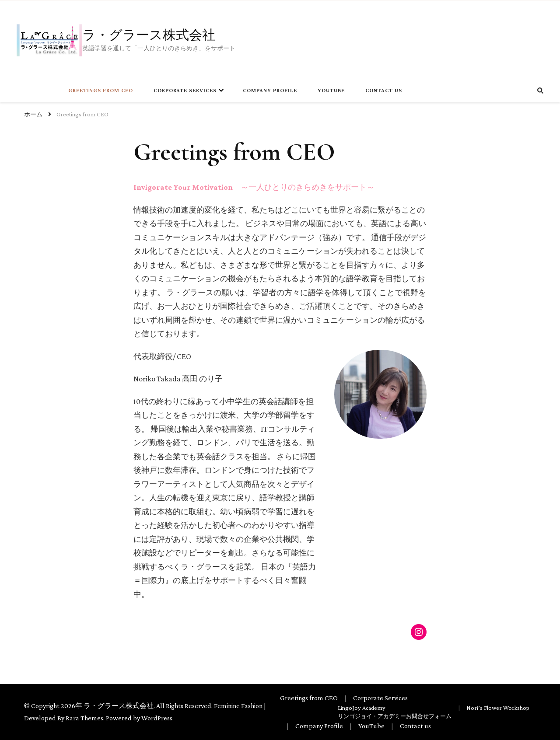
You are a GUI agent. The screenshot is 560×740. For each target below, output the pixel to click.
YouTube (331, 90)
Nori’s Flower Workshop (498, 708)
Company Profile (270, 90)
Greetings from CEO (101, 90)
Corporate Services (185, 90)
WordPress (157, 718)
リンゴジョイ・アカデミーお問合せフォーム (395, 716)
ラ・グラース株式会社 (149, 34)
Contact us (384, 90)
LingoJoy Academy (362, 708)
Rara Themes (84, 718)
